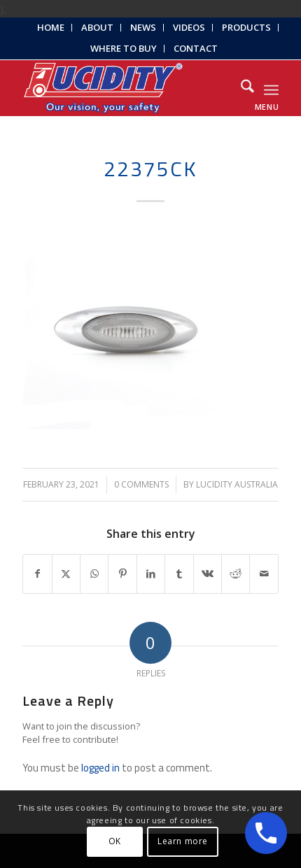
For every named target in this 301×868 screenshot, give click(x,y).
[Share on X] (66, 574)
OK (115, 841)
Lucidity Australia (237, 484)
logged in (100, 768)
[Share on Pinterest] (122, 574)
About (97, 27)
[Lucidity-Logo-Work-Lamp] (125, 88)
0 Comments (141, 484)
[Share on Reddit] (236, 574)
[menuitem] (51, 28)
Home (51, 27)
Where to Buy (124, 48)
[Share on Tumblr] (179, 574)
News (143, 27)
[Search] (240, 88)
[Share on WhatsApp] (94, 574)
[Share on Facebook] (37, 574)
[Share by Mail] (264, 574)
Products (246, 27)
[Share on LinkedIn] (151, 574)
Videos (189, 27)
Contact (196, 48)
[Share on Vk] (208, 574)
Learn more (183, 841)
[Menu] (271, 88)
